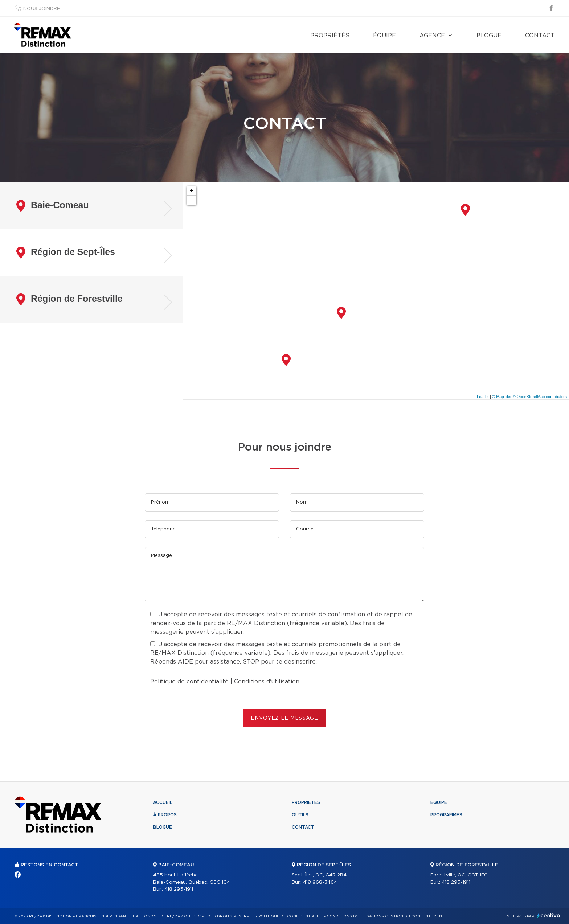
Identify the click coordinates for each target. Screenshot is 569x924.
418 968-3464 (320, 882)
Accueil (163, 802)
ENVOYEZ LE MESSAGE (284, 718)
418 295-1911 (179, 889)
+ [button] (192, 191)
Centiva (549, 915)
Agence (432, 36)
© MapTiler (502, 397)
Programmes (446, 815)
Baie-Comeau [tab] (53, 206)
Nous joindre (42, 9)
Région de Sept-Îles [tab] (66, 253)
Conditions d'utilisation (267, 682)
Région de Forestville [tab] (69, 299)
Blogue (489, 36)
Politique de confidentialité (189, 682)
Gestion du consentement (415, 916)
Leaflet (483, 397)
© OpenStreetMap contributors (540, 397)
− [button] (192, 200)
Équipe (384, 36)
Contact (540, 36)
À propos (165, 815)
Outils (300, 815)
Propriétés (330, 36)
